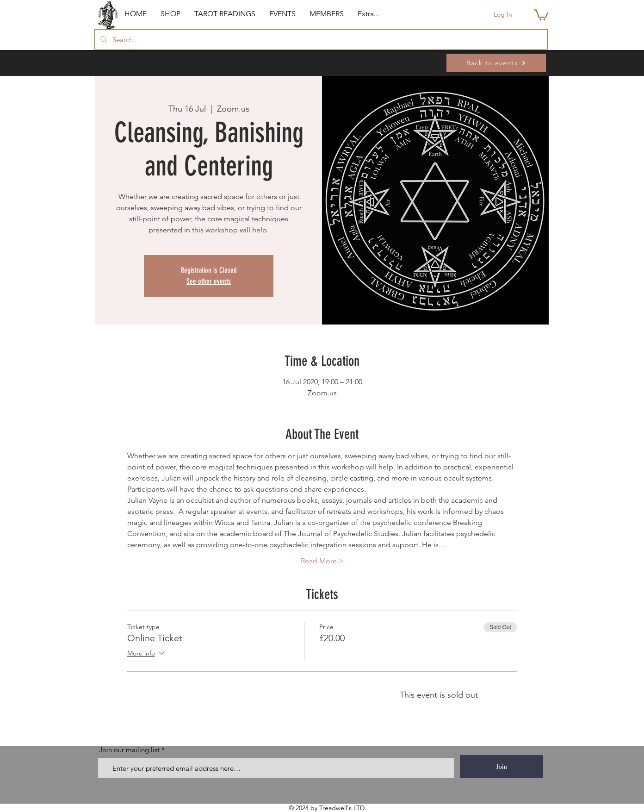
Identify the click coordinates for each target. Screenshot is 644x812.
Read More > (322, 561)
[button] (170, 14)
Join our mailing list (129, 750)
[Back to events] (496, 63)
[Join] (502, 767)
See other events (209, 281)
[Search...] (320, 39)
